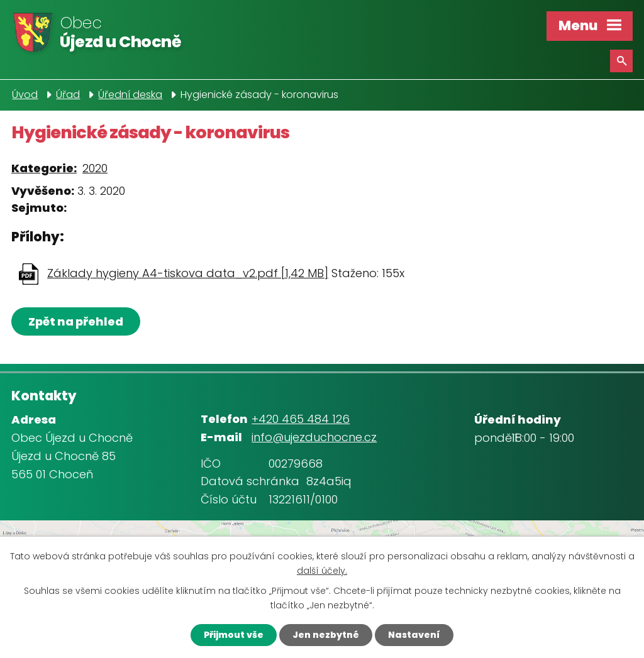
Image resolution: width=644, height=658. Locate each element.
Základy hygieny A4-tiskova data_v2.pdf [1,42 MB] (188, 273)
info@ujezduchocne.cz (314, 437)
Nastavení (414, 635)
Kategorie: (44, 168)
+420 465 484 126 (301, 419)
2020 (95, 168)
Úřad (68, 95)
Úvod (25, 95)
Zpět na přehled (76, 321)
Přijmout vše (234, 635)
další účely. (322, 571)
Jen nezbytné (326, 635)
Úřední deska (130, 95)
